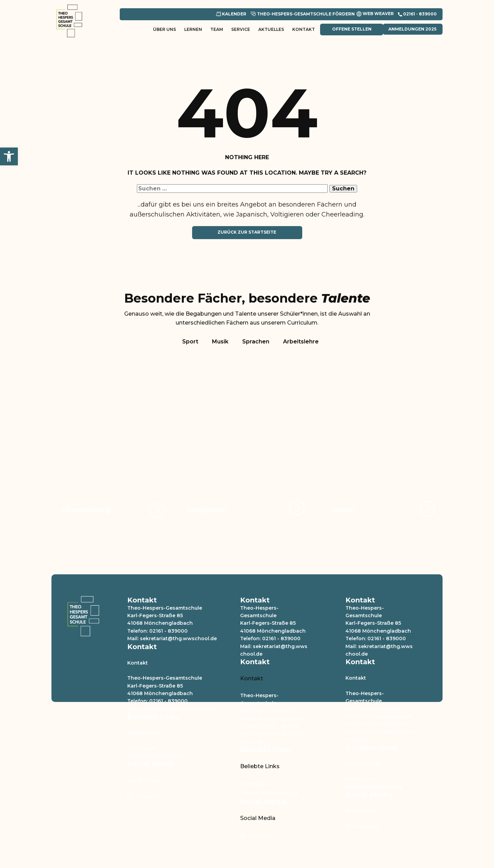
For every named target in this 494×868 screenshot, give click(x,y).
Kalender (231, 14)
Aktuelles (271, 29)
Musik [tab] (220, 342)
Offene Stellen (351, 29)
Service (241, 29)
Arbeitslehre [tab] (301, 342)
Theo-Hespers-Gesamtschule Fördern (303, 14)
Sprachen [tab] (256, 342)
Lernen (193, 29)
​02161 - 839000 (417, 14)
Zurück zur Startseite (247, 232)
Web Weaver (375, 14)
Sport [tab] (190, 342)
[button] (9, 156)
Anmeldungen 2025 (412, 29)
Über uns (164, 29)
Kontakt (304, 29)
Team (217, 29)
